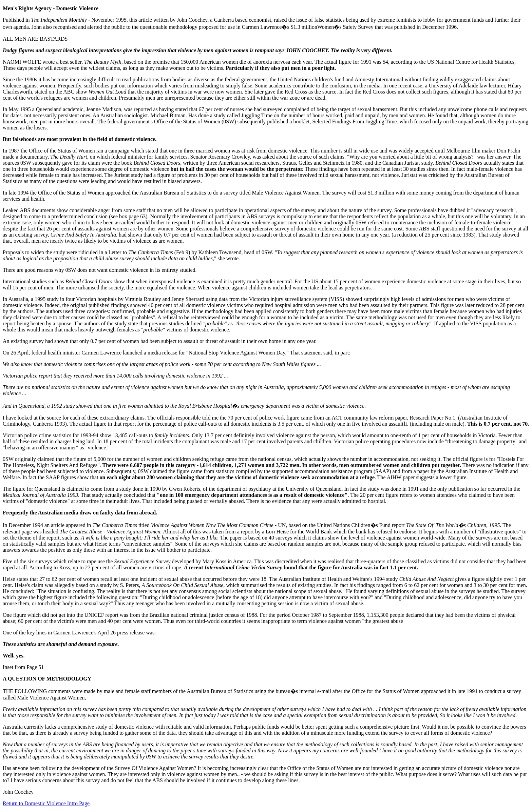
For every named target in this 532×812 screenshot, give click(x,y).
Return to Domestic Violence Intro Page (46, 803)
